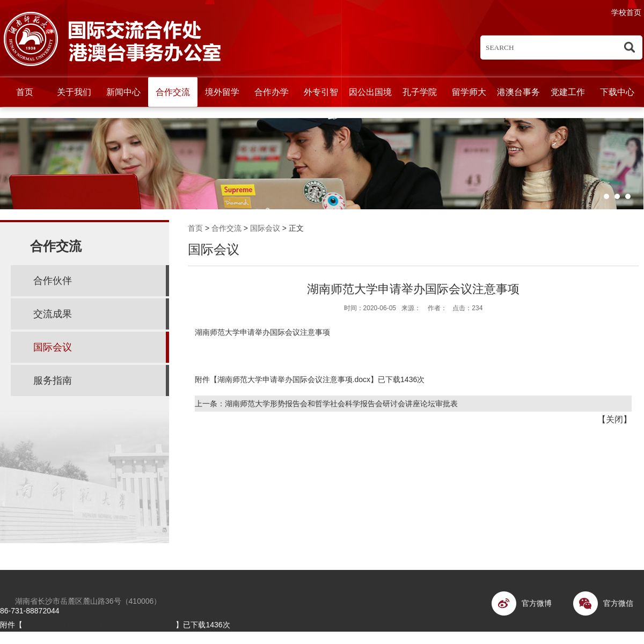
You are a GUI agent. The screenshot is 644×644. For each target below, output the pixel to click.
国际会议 (265, 228)
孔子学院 (420, 92)
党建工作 (568, 92)
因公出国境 (370, 92)
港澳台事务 (518, 92)
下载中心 (617, 92)
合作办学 (272, 92)
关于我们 (74, 92)
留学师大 (469, 92)
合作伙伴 (53, 281)
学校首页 (626, 12)
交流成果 (53, 314)
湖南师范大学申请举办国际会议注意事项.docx (294, 379)
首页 (25, 92)
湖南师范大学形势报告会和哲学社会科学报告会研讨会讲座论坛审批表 (341, 404)
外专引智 (321, 92)
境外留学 (222, 92)
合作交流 (173, 92)
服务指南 (53, 380)
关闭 (614, 419)
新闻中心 (123, 92)
